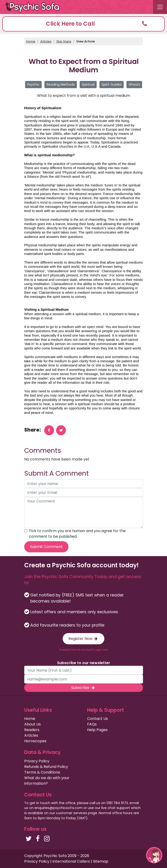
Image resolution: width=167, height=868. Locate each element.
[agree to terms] (26, 531)
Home (31, 41)
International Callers (71, 861)
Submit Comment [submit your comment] (46, 547)
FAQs (92, 724)
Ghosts (134, 84)
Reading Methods (61, 84)
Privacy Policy (37, 761)
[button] (83, 24)
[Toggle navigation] (160, 7)
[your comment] (84, 512)
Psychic (33, 84)
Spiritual (88, 84)
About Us (32, 724)
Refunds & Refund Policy (46, 767)
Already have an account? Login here (84, 650)
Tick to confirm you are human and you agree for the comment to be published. (77, 534)
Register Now (83, 639)
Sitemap (101, 861)
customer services (72, 813)
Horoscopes (35, 741)
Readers (32, 730)
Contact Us (97, 719)
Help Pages (97, 730)
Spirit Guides (112, 84)
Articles (46, 41)
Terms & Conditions (42, 772)
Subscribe (83, 688)
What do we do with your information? (47, 781)
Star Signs (64, 41)
